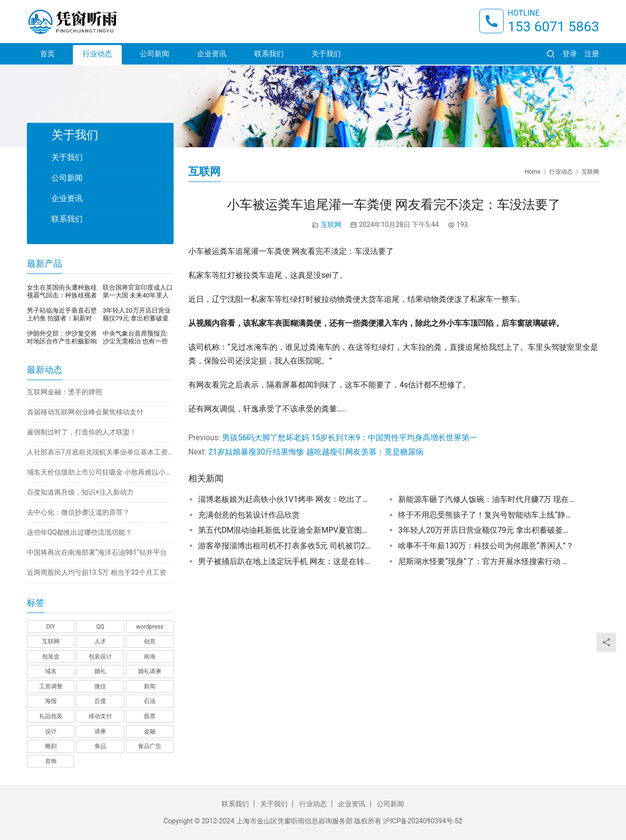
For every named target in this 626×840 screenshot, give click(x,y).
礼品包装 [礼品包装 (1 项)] (51, 716)
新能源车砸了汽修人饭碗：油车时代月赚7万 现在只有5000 (486, 499)
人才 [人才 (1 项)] (100, 641)
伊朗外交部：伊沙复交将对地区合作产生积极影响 (62, 337)
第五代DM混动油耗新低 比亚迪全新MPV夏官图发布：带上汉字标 (286, 530)
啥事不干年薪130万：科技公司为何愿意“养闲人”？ (486, 546)
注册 (592, 55)
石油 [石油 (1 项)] (150, 701)
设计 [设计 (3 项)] (51, 731)
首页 (47, 55)
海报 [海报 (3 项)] (51, 701)
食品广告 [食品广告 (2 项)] (150, 746)
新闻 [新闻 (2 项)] (150, 686)
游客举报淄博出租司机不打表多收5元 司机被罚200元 (286, 546)
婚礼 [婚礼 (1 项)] (100, 671)
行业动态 (97, 55)
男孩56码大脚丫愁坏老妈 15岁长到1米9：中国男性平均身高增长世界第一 (350, 438)
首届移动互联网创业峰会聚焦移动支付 (85, 412)
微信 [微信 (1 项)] (100, 686)
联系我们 (269, 55)
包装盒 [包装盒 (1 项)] (51, 657)
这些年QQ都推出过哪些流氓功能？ (79, 532)
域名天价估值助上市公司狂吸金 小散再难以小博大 (100, 472)
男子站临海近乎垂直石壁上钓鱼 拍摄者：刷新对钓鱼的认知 (62, 315)
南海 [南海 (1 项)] (150, 657)
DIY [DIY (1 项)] (50, 627)
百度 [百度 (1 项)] (100, 701)
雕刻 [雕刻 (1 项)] (51, 746)
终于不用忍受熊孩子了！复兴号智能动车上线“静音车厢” (486, 515)
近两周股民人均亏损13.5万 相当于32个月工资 (97, 572)
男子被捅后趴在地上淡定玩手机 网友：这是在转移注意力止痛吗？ (286, 561)
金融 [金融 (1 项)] (150, 731)
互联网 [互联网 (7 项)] (51, 641)
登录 (570, 55)
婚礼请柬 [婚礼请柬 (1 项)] (150, 671)
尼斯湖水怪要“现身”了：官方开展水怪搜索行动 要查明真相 (486, 561)
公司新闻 (155, 55)
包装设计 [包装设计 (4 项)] (100, 657)
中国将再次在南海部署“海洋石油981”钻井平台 (97, 552)
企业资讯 (212, 55)
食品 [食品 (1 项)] (100, 746)
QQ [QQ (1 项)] (101, 627)
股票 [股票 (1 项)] (150, 716)
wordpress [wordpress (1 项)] (150, 627)
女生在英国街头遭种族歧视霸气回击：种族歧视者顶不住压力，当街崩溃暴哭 (62, 292)
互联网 (331, 225)
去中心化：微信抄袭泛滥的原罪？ (78, 512)
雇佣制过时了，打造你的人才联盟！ (82, 432)
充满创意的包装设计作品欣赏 (249, 515)
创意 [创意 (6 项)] (150, 641)
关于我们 (326, 55)
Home (533, 172)
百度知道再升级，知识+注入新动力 (80, 492)
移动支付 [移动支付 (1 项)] (100, 716)
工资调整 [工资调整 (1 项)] (51, 686)
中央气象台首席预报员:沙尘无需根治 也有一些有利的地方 (135, 338)
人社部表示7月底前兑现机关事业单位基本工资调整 (100, 452)
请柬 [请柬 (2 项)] (100, 731)
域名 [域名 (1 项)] (51, 671)
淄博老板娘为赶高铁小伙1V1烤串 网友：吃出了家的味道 (286, 499)
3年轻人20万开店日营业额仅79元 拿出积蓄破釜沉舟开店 (486, 530)
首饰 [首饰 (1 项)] (51, 761)
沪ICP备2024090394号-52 (423, 821)
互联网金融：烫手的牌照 (65, 392)
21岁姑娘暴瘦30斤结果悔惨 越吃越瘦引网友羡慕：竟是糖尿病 (316, 452)
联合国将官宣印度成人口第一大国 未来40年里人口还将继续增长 (138, 292)
